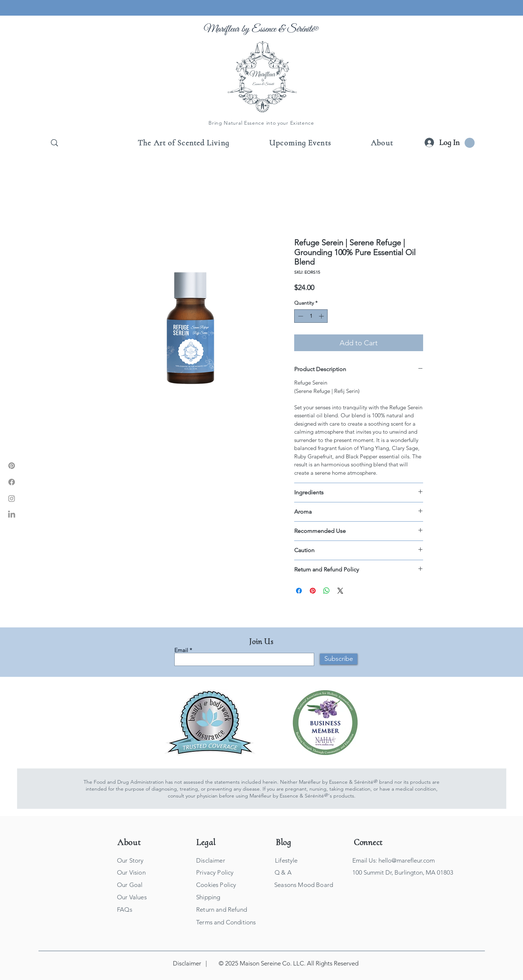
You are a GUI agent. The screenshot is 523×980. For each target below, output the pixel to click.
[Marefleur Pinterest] (12, 466)
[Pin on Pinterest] (313, 591)
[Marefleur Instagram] (12, 498)
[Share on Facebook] (299, 591)
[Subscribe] (339, 659)
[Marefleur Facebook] (12, 482)
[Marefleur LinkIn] (12, 515)
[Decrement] (300, 316)
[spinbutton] (311, 316)
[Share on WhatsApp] (327, 591)
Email (181, 650)
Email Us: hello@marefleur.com (394, 860)
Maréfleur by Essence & (246, 29)
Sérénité (301, 29)
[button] (470, 143)
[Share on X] (340, 591)
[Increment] (322, 316)
